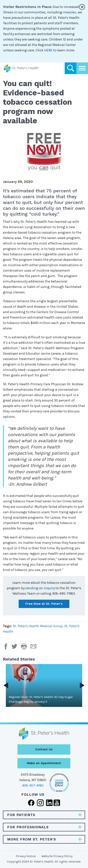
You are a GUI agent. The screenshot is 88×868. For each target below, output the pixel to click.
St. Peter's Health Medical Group (38, 626)
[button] (26, 648)
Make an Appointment (44, 763)
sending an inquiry (40, 588)
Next (82, 685)
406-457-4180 (33, 785)
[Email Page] (35, 648)
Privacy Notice (26, 856)
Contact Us (44, 749)
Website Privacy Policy (57, 856)
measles (70, 12)
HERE (48, 50)
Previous (6, 685)
